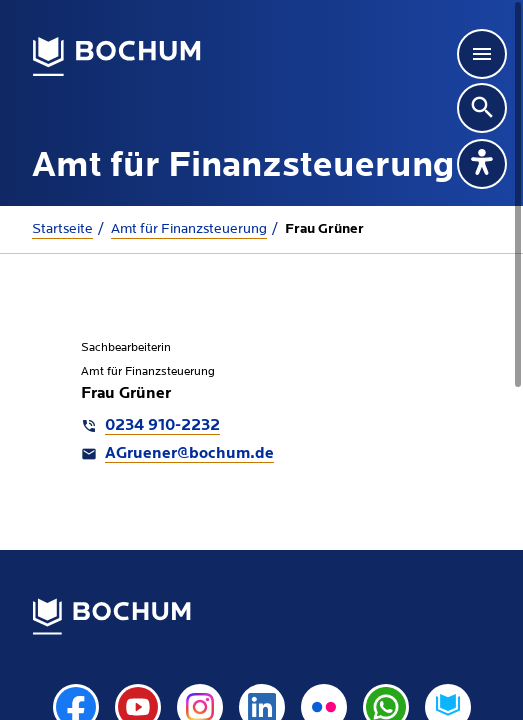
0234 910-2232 (162, 426)
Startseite (62, 229)
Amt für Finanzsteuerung (189, 229)
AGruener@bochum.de (189, 454)
